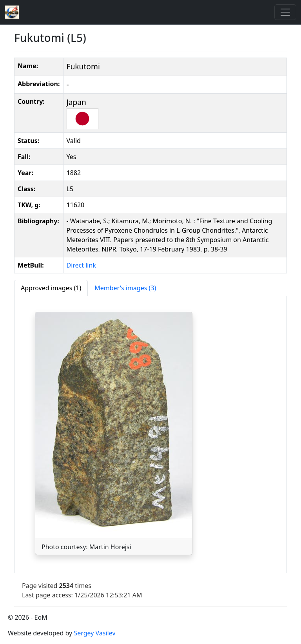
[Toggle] (285, 12)
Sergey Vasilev (94, 633)
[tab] (51, 288)
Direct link (81, 265)
